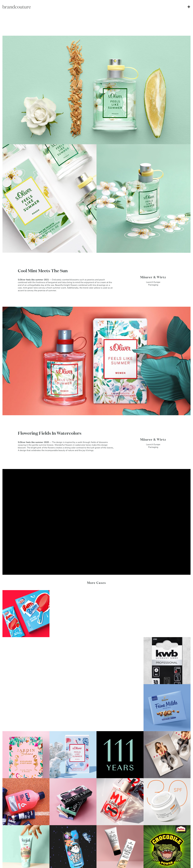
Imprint (24, 861)
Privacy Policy (9, 861)
